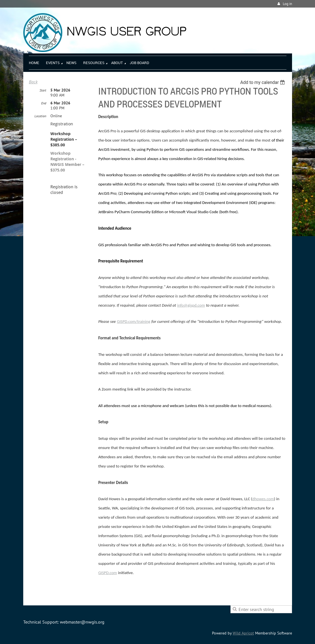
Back (33, 82)
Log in (287, 4)
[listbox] (263, 82)
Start (43, 90)
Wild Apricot (243, 633)
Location (40, 116)
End (44, 103)
